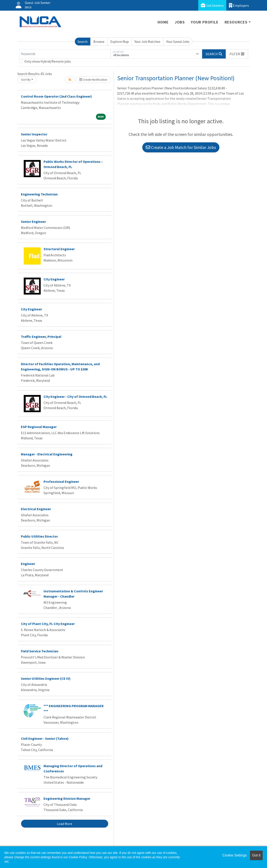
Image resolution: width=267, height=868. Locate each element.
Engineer (28, 564)
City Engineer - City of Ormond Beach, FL (75, 397)
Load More (65, 824)
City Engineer (54, 279)
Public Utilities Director (39, 536)
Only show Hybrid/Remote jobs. (48, 61)
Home (163, 22)
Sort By (26, 80)
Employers (239, 5)
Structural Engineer (59, 249)
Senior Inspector (34, 134)
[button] (237, 54)
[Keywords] (65, 54)
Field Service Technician (40, 651)
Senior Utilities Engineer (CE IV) (46, 678)
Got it (256, 855)
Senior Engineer (33, 222)
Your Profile (205, 22)
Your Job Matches (147, 42)
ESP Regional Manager (39, 427)
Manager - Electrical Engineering (47, 454)
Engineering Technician (39, 194)
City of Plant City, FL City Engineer (48, 624)
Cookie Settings (235, 855)
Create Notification (93, 80)
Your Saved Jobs (178, 42)
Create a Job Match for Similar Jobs (181, 147)
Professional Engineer (61, 481)
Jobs (180, 22)
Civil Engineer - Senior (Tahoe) (45, 738)
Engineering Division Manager (67, 798)
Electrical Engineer (36, 509)
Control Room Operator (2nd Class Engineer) (56, 96)
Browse (99, 42)
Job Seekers (212, 5)
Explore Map (120, 42)
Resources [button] (236, 22)
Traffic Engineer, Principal (41, 337)
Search (82, 42)
